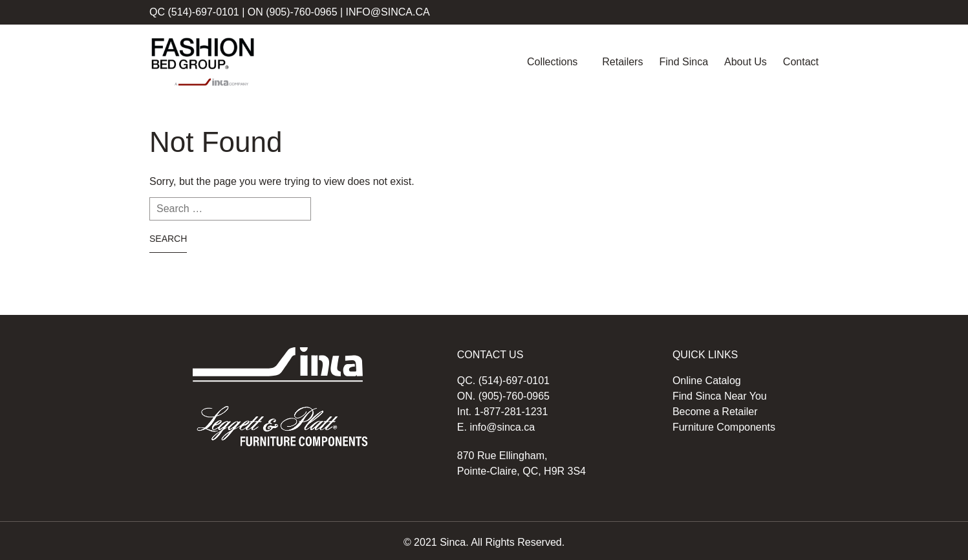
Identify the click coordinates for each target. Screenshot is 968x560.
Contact (801, 62)
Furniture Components (724, 427)
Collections (552, 62)
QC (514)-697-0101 (194, 12)
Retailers (622, 62)
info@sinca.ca (388, 12)
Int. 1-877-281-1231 (503, 412)
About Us (746, 62)
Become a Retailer (715, 412)
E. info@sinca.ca (496, 427)
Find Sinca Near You (720, 396)
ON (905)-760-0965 (293, 12)
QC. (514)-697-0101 (503, 381)
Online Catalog (707, 381)
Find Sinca (683, 62)
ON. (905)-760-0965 (503, 396)
